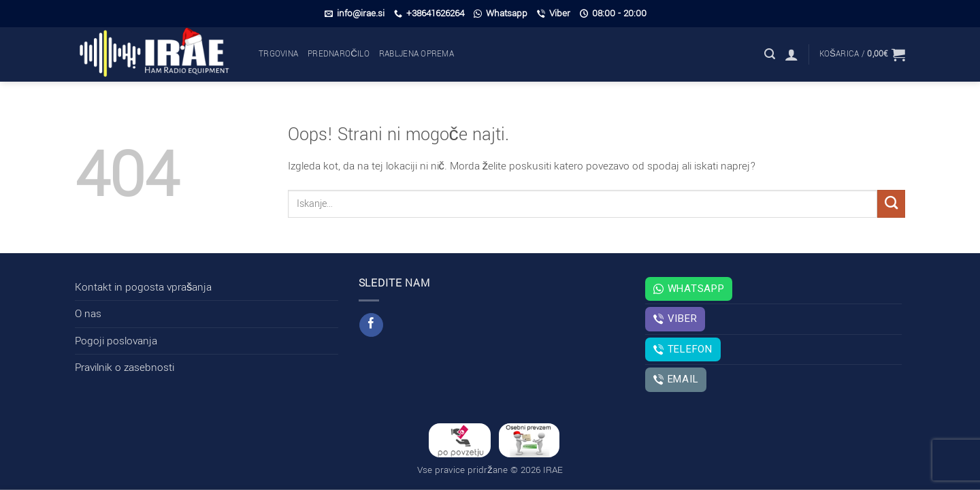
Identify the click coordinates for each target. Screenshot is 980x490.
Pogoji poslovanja (116, 341)
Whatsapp (501, 13)
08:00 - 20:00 (613, 13)
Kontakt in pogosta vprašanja (143, 287)
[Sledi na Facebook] (371, 325)
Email (676, 379)
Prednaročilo (339, 54)
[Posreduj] (891, 204)
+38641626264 (429, 13)
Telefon (683, 349)
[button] (770, 54)
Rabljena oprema (416, 54)
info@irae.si (355, 13)
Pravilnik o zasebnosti (125, 367)
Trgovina (278, 54)
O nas (88, 314)
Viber (554, 13)
